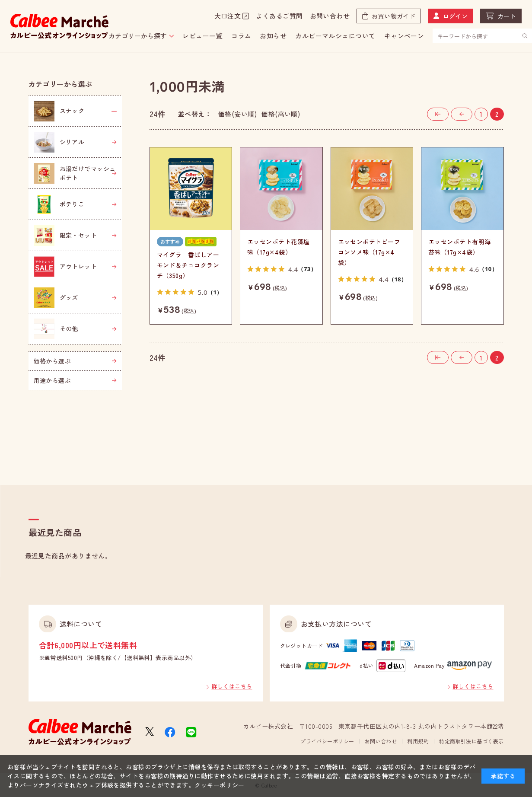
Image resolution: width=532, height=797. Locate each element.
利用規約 (418, 741)
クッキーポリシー (220, 785)
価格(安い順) (237, 114)
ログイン (456, 16)
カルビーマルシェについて (335, 36)
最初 (448, 112)
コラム (241, 36)
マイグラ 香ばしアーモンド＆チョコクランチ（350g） (188, 265)
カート (507, 16)
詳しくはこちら (232, 686)
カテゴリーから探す (138, 36)
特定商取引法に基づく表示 (471, 741)
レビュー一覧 (202, 36)
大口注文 (228, 16)
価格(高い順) (281, 114)
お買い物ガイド (393, 16)
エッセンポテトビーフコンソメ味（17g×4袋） (369, 252)
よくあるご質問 (279, 16)
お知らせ (273, 36)
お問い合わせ (330, 16)
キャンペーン (404, 36)
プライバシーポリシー (327, 741)
